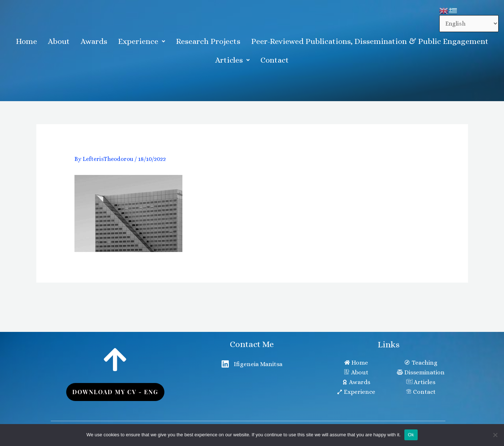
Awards (94, 41)
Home (26, 41)
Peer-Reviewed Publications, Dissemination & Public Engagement (370, 41)
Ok (411, 435)
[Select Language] (469, 24)
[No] (495, 435)
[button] (142, 41)
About (59, 41)
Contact (275, 60)
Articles (232, 60)
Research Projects (208, 41)
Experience (142, 41)
